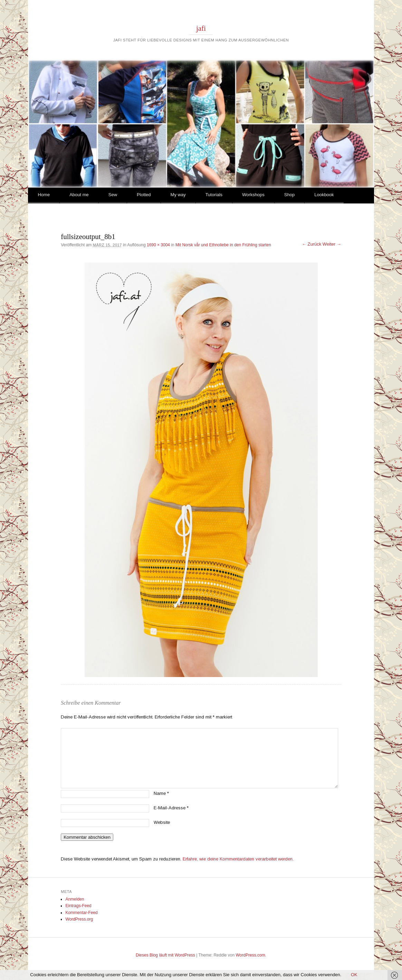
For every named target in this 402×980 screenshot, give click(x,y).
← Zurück (312, 244)
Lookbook (324, 195)
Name (161, 793)
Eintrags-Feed (78, 906)
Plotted (144, 195)
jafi (201, 28)
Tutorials (214, 195)
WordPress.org (79, 919)
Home (44, 195)
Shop (289, 195)
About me (79, 195)
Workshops (253, 195)
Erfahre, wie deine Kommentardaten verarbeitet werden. (238, 859)
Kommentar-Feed (81, 913)
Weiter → (332, 244)
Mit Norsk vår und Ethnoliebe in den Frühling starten (223, 245)
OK (354, 975)
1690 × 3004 (158, 245)
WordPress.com (251, 955)
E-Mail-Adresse (171, 808)
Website (162, 822)
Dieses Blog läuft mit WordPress (165, 955)
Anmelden (75, 899)
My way (178, 195)
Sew (113, 195)
